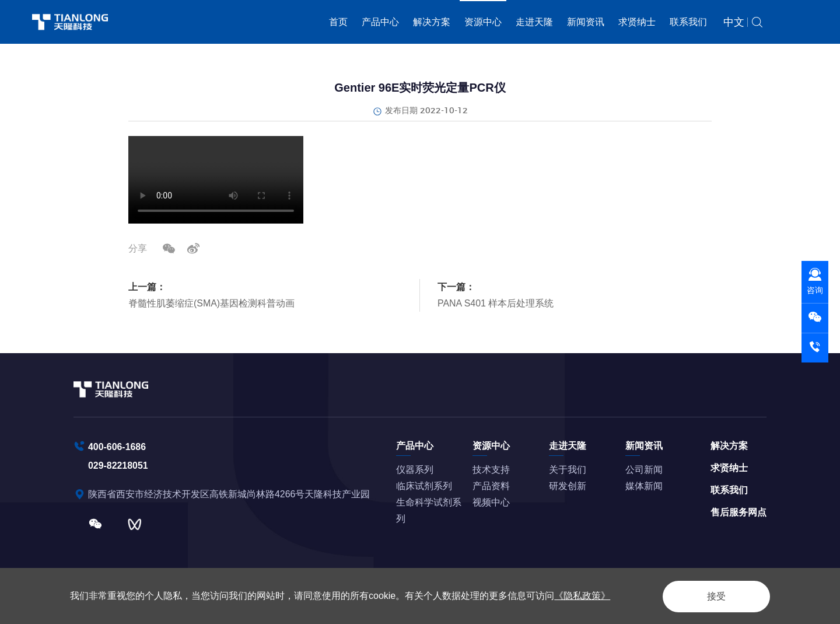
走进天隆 (534, 22)
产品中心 (380, 22)
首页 (338, 22)
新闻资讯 (586, 22)
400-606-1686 (117, 446)
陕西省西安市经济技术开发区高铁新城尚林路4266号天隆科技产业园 (230, 494)
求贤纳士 (637, 22)
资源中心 (483, 22)
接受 (714, 596)
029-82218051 (118, 465)
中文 (734, 22)
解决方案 (432, 22)
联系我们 (688, 22)
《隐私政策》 (582, 596)
